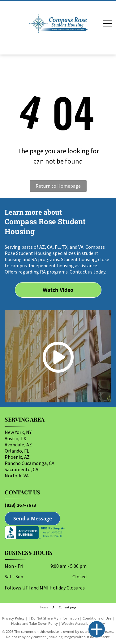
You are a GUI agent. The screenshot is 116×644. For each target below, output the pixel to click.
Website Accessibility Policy (83, 623)
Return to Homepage (58, 186)
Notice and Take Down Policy (34, 623)
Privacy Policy (13, 618)
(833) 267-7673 (20, 505)
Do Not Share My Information (55, 618)
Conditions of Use (97, 618)
